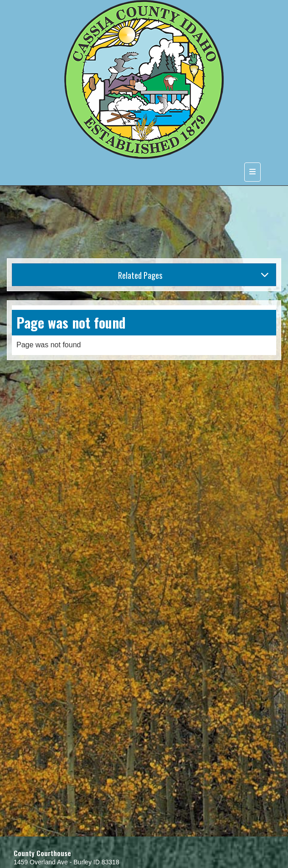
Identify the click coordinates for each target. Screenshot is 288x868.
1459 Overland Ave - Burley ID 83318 (67, 862)
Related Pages (194, 275)
